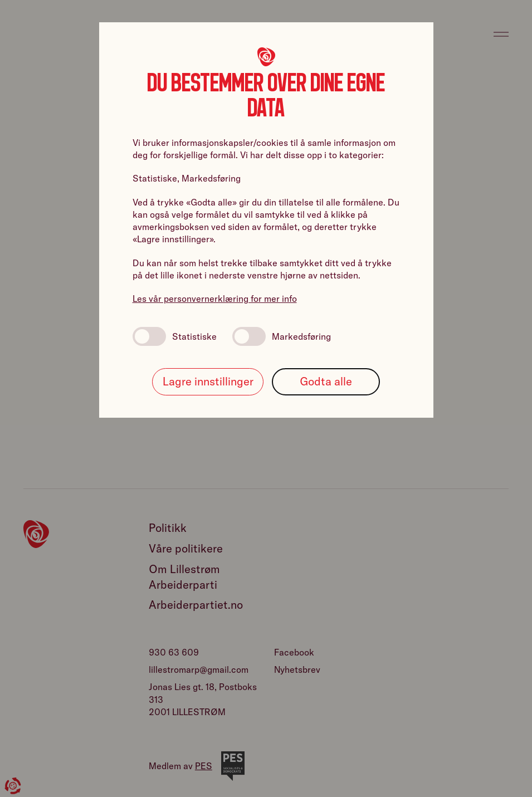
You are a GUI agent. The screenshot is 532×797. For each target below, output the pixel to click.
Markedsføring (282, 336)
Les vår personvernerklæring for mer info (215, 299)
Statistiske (175, 336)
